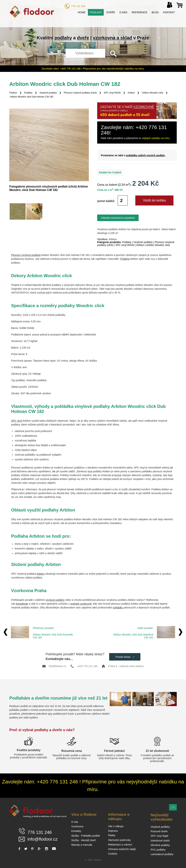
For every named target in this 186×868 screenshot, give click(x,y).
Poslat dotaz (125, 657)
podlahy (63, 38)
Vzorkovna (77, 826)
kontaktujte (22, 604)
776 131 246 (78, 6)
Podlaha (125, 259)
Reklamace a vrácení (120, 845)
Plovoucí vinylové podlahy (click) (80, 93)
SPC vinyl (17, 421)
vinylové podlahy (55, 600)
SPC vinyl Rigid (159, 836)
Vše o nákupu (116, 826)
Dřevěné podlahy (160, 845)
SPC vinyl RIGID (112, 93)
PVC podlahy (158, 850)
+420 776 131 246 (87, 666)
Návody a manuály (82, 845)
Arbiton (131, 93)
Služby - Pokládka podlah (86, 836)
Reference (139, 12)
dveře (83, 38)
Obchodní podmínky (119, 840)
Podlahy (96, 12)
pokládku (118, 608)
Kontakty (76, 831)
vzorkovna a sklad (112, 38)
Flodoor (13, 93)
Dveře (111, 12)
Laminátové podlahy (162, 854)
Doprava (113, 831)
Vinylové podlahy (48, 93)
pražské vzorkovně (81, 604)
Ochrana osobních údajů (122, 849)
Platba (112, 835)
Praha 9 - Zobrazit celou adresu (126, 666)
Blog (155, 12)
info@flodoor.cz (57, 666)
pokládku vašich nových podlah (145, 155)
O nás (123, 12)
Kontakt (169, 12)
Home (82, 12)
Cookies (113, 854)
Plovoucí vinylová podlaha (26, 255)
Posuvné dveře (159, 831)
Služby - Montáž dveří (83, 840)
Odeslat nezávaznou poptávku (118, 218)
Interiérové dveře (160, 841)
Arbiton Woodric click (152, 93)
